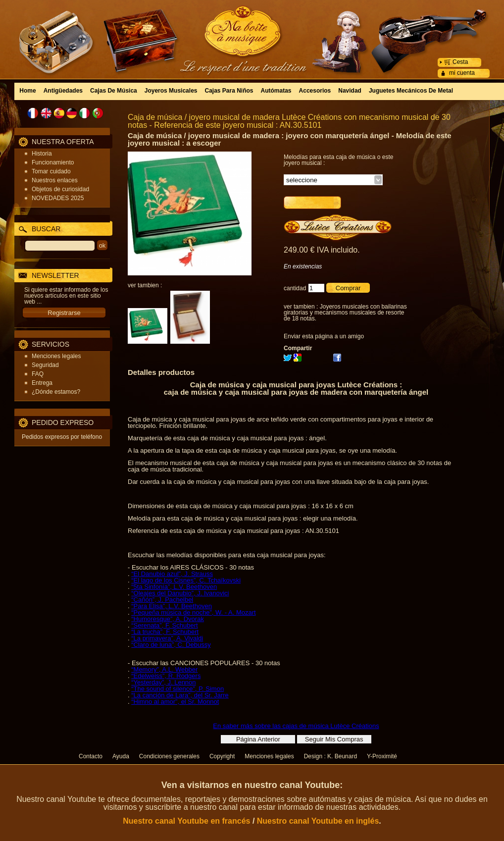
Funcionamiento (53, 162)
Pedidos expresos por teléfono (62, 437)
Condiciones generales (169, 756)
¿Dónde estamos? (56, 392)
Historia (42, 154)
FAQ (38, 374)
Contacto (91, 756)
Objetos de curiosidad (60, 189)
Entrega (42, 383)
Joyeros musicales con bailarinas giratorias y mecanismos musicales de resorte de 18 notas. (345, 313)
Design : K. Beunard (330, 756)
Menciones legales (56, 356)
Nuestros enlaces (55, 180)
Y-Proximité (382, 756)
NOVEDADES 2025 (58, 198)
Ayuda (121, 756)
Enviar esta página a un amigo (324, 336)
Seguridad (45, 365)
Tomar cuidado (51, 171)
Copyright (222, 756)
